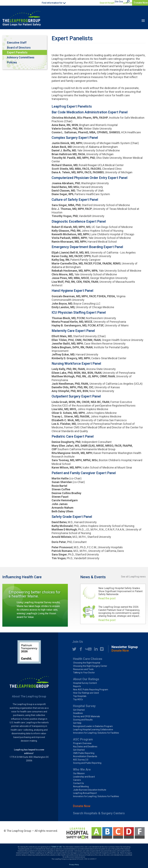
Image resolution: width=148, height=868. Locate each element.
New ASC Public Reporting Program (91, 690)
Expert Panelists (17, 52)
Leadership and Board (84, 777)
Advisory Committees (21, 57)
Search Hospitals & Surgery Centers (118, 3)
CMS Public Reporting (84, 753)
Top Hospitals (80, 696)
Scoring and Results (83, 720)
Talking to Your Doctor (84, 673)
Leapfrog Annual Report (85, 793)
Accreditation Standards (85, 756)
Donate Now (141, 3)
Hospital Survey (84, 706)
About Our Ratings (86, 679)
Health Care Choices (88, 659)
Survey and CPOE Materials (87, 716)
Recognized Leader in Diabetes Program (93, 726)
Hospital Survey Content (85, 683)
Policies (12, 62)
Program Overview (82, 743)
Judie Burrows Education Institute (90, 790)
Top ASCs (78, 699)
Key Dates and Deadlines (85, 747)
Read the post (107, 598)
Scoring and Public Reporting (87, 763)
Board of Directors (19, 48)
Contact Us (79, 783)
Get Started (79, 710)
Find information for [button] (54, 3)
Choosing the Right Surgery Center (90, 666)
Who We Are (82, 769)
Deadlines (78, 713)
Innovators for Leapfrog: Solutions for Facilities (96, 733)
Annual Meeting (81, 787)
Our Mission (79, 773)
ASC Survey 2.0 (81, 760)
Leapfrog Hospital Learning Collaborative (93, 730)
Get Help (77, 723)
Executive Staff (17, 43)
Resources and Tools (83, 669)
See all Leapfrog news (133, 577)
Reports (77, 686)
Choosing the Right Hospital (87, 663)
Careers (77, 780)
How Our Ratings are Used (86, 693)
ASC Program (83, 739)
